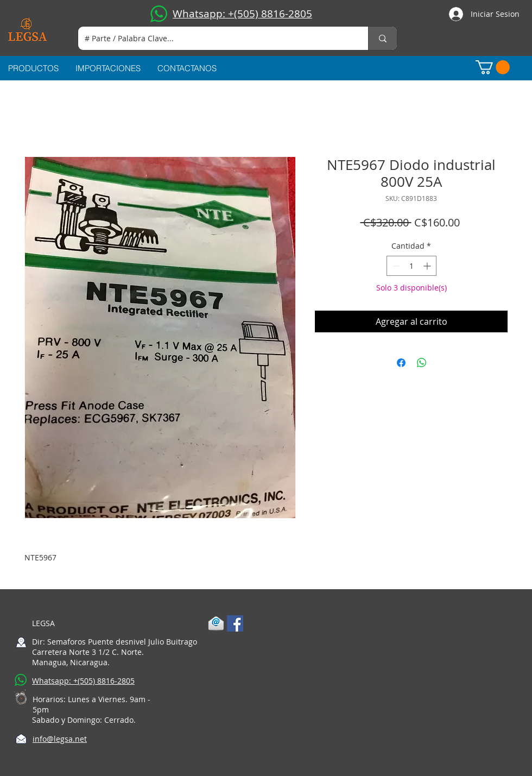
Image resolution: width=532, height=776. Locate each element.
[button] (493, 67)
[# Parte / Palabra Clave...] (215, 38)
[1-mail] (216, 623)
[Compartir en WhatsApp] (422, 363)
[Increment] (428, 266)
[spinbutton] (411, 266)
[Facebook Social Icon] (235, 623)
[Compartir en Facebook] (401, 363)
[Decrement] (395, 266)
